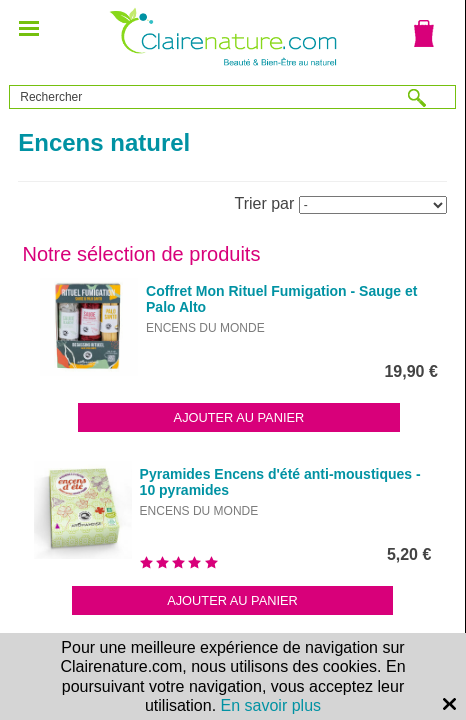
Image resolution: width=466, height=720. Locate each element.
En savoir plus (271, 705)
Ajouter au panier (239, 417)
